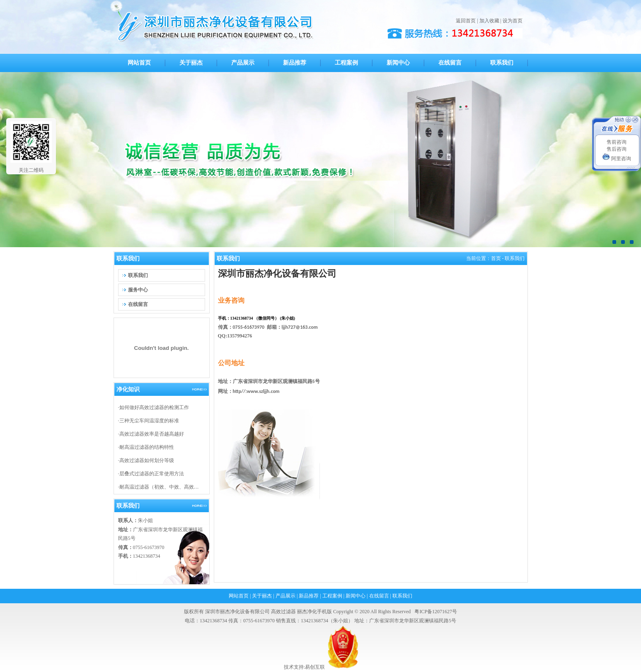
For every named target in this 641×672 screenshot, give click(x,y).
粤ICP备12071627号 (436, 612)
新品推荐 (309, 596)
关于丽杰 (262, 596)
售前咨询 (617, 142)
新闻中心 (356, 596)
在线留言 (379, 596)
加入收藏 (489, 21)
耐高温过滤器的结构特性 (147, 447)
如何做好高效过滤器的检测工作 (154, 407)
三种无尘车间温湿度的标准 (149, 421)
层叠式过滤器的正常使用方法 (152, 474)
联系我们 (402, 596)
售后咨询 (617, 149)
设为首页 (513, 21)
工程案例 (332, 596)
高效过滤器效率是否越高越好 (152, 434)
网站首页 (239, 596)
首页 (496, 258)
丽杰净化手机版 (314, 612)
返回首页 (466, 21)
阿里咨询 (617, 159)
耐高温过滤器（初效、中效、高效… (159, 487)
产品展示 (285, 596)
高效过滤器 (283, 612)
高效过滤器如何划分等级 (147, 460)
